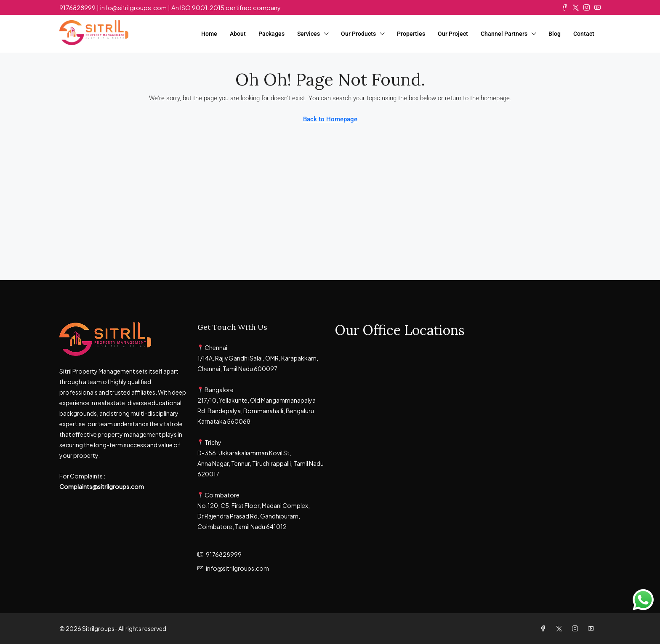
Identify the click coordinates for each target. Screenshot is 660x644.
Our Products (358, 34)
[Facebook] (545, 628)
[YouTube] (593, 628)
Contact (584, 34)
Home (209, 34)
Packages (271, 34)
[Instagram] (577, 628)
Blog (555, 34)
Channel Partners (504, 34)
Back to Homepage (330, 119)
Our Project (453, 34)
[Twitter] (561, 628)
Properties (411, 34)
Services (309, 34)
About (238, 34)
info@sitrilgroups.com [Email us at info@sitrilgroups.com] (237, 568)
